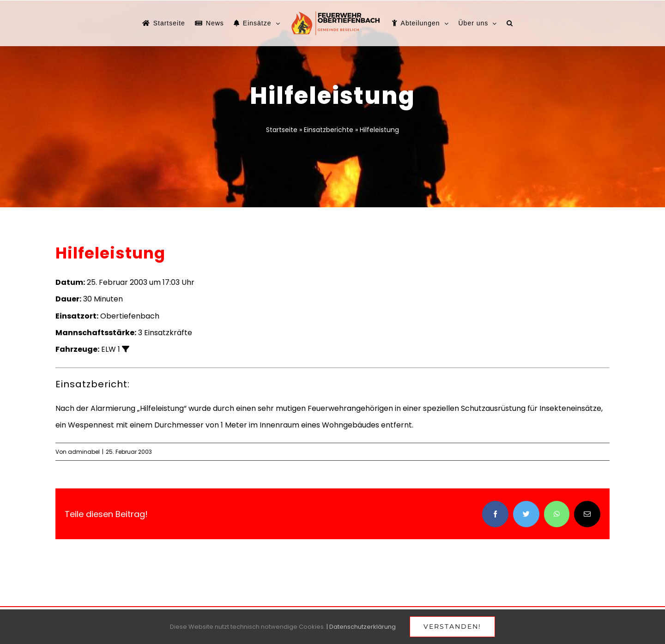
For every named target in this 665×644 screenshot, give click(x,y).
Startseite (282, 130)
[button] (510, 23)
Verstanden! (452, 626)
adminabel (84, 452)
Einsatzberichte (329, 130)
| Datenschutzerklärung (361, 627)
